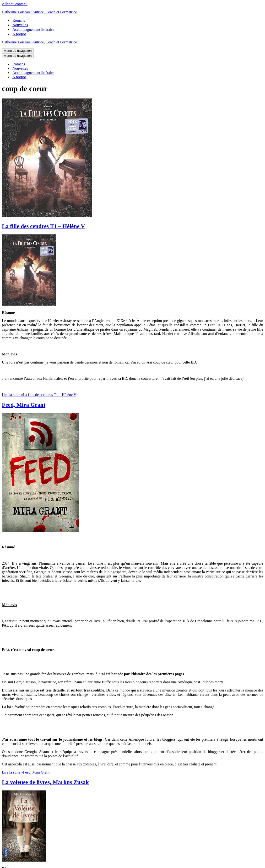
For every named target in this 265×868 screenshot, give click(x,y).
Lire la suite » (39, 395)
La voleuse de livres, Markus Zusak (45, 782)
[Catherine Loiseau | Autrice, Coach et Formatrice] (132, 12)
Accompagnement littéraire (33, 29)
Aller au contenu (15, 4)
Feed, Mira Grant (24, 405)
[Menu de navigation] (18, 51)
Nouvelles (20, 25)
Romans (19, 20)
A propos (19, 34)
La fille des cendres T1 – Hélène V (43, 226)
